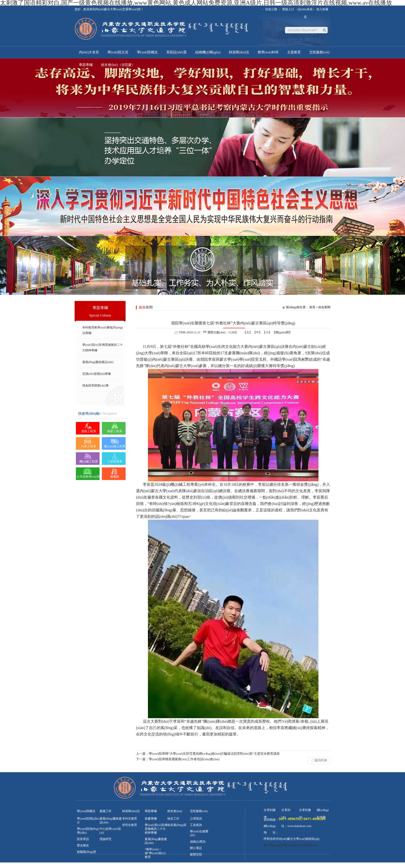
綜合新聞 (324, 307)
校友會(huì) (175, 811)
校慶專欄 (151, 819)
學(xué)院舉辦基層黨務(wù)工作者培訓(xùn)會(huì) (178, 759)
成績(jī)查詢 (198, 842)
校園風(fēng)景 (87, 852)
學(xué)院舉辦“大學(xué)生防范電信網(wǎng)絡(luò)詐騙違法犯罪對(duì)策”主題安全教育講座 (208, 754)
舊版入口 (288, 9)
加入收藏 (322, 9)
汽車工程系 (89, 446)
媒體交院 (196, 854)
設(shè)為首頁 (305, 10)
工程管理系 (115, 462)
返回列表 (321, 760)
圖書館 (115, 477)
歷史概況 (83, 845)
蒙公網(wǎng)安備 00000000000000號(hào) (291, 845)
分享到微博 (270, 811)
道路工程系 (89, 431)
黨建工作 (106, 811)
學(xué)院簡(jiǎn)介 (88, 821)
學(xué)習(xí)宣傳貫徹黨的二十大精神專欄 (103, 348)
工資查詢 (196, 825)
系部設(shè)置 (176, 52)
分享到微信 (305, 811)
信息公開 (271, 9)
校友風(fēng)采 (177, 825)
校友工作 (173, 819)
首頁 (312, 307)
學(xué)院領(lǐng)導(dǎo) (88, 831)
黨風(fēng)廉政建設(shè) (98, 362)
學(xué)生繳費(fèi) (199, 833)
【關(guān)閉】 (282, 332)
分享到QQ (286, 811)
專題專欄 (86, 65)
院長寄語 (83, 839)
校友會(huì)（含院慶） (118, 65)
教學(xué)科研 (268, 52)
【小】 (267, 332)
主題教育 (294, 52)
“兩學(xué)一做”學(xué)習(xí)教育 (155, 853)
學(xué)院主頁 (118, 52)
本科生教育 (130, 819)
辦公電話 (196, 848)
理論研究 (106, 839)
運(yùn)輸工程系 (114, 446)
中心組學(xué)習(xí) (110, 831)
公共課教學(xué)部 (89, 477)
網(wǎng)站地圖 (323, 811)
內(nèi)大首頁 (89, 52)
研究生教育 (130, 825)
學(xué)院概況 (147, 52)
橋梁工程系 (115, 431)
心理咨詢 (196, 819)
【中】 (257, 332)
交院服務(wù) (319, 52)
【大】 (248, 332)
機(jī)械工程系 (89, 462)
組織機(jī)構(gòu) (208, 52)
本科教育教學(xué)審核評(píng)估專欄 (103, 330)
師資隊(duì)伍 (239, 52)
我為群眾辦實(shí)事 (95, 386)
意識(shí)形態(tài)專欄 (96, 374)
